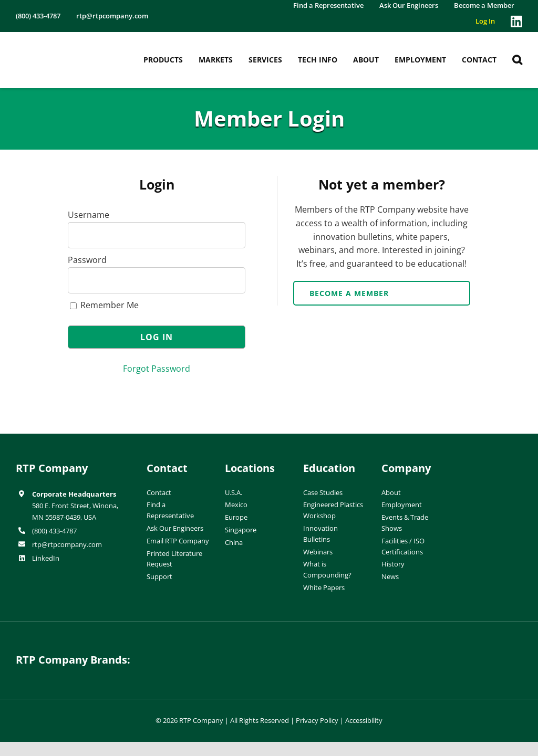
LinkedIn (46, 558)
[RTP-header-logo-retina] (60, 44)
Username (89, 215)
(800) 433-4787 (54, 531)
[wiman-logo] (334, 652)
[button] (517, 60)
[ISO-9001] (501, 464)
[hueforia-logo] (204, 652)
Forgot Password (157, 369)
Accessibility (364, 720)
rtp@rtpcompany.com (67, 544)
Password (87, 260)
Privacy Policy (317, 720)
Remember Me (104, 305)
